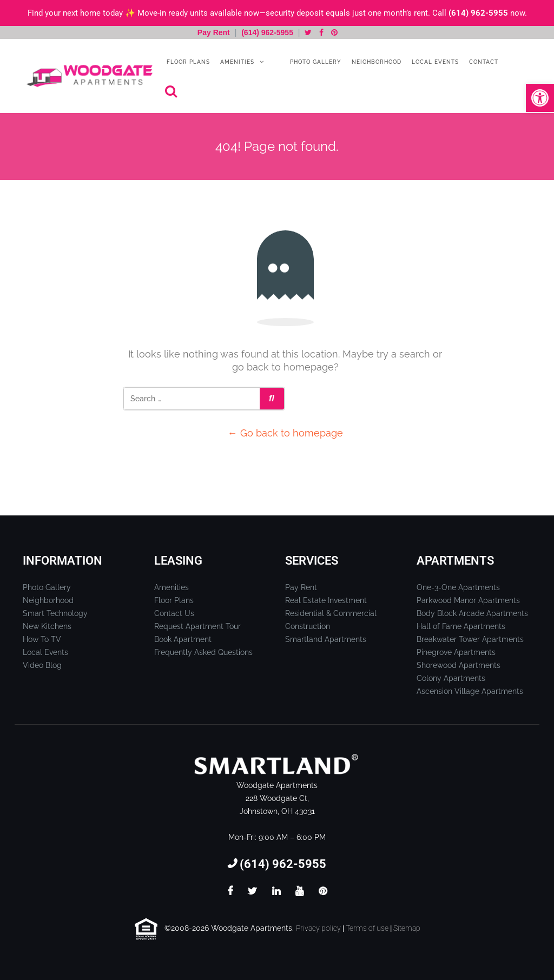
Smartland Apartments (326, 639)
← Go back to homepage (285, 433)
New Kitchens (47, 626)
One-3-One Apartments (458, 587)
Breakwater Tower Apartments (470, 639)
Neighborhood (375, 62)
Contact (483, 62)
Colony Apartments (451, 678)
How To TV (42, 639)
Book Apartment (183, 639)
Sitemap (407, 928)
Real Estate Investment (326, 600)
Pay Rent (215, 32)
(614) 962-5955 (478, 13)
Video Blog (42, 665)
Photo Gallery (315, 62)
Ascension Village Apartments (470, 691)
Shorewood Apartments (459, 665)
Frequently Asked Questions (203, 652)
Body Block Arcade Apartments (472, 613)
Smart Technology (55, 613)
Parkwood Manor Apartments (468, 600)
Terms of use (367, 928)
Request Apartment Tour (197, 626)
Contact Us (174, 613)
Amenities (236, 62)
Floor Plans (187, 62)
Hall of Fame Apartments (461, 626)
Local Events (434, 62)
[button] (540, 98)
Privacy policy (318, 928)
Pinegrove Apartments (456, 652)
